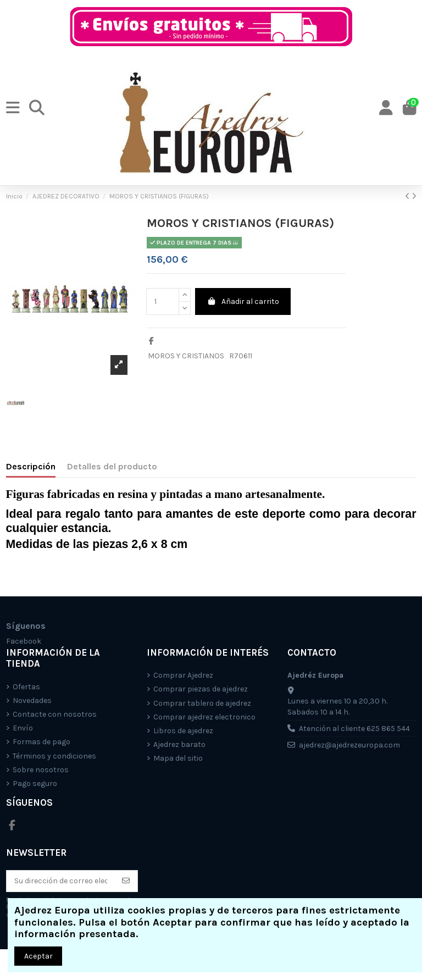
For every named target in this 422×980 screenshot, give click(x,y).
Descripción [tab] (31, 466)
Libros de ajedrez (183, 731)
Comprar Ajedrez (183, 675)
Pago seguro (35, 784)
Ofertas (26, 687)
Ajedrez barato (179, 744)
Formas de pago (41, 742)
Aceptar (38, 956)
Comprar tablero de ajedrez (202, 703)
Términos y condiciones (54, 756)
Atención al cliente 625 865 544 (354, 729)
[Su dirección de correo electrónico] (61, 881)
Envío (23, 728)
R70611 (241, 356)
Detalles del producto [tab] (112, 466)
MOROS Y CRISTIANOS (186, 356)
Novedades (32, 701)
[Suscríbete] (126, 881)
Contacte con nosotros (55, 714)
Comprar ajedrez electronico (204, 717)
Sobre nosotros (41, 770)
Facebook (24, 641)
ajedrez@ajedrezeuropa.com (349, 745)
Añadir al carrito (243, 301)
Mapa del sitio (178, 758)
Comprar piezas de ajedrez (201, 689)
